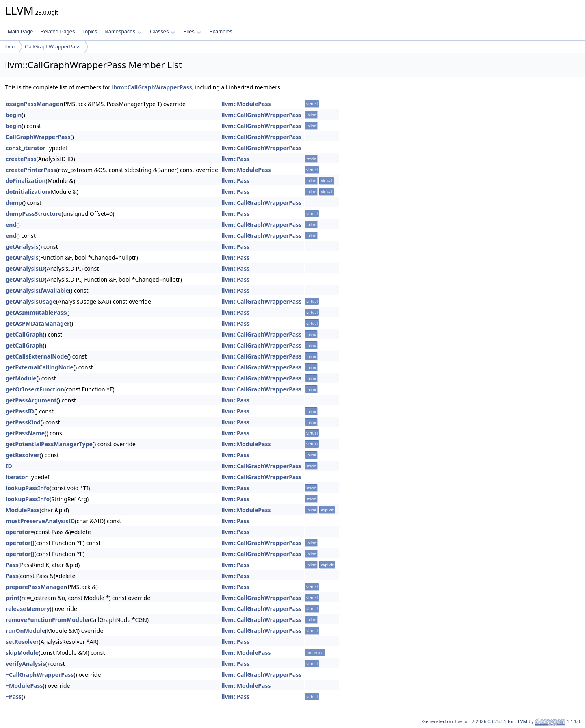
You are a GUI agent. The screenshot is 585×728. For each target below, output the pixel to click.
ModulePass (23, 510)
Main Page (20, 32)
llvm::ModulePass (246, 104)
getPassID (20, 411)
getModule (21, 378)
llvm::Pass (235, 159)
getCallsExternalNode (37, 356)
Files (192, 32)
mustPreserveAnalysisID (40, 521)
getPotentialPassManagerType (49, 444)
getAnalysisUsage (31, 301)
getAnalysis (22, 247)
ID (9, 466)
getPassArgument (31, 400)
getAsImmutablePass (36, 312)
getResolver (23, 455)
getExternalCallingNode (40, 367)
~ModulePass (24, 686)
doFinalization (26, 181)
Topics (90, 32)
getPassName (25, 433)
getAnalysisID (25, 268)
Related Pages (57, 32)
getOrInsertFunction (35, 389)
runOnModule (25, 631)
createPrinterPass (31, 170)
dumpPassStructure (34, 214)
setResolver (22, 642)
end (11, 225)
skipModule (22, 653)
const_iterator (26, 148)
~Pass (14, 696)
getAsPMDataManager (38, 323)
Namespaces (123, 32)
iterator (17, 477)
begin (14, 115)
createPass (21, 159)
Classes (162, 32)
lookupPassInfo (28, 488)
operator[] (20, 543)
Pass (12, 565)
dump (14, 203)
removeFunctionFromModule (47, 620)
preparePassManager (36, 587)
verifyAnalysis (26, 664)
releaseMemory (28, 609)
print (13, 598)
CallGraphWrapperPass (53, 47)
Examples (221, 32)
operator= (20, 532)
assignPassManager (34, 104)
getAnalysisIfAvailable (37, 290)
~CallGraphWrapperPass (40, 675)
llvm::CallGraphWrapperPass (152, 87)
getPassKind (23, 422)
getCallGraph (24, 334)
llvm (10, 47)
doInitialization (27, 192)
